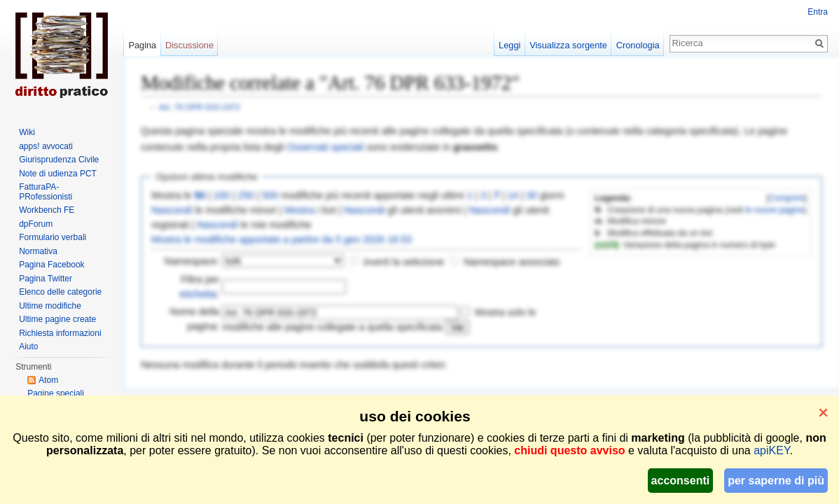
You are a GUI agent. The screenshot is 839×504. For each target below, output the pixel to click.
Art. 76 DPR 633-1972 (200, 107)
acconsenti (681, 481)
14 (513, 195)
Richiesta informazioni (60, 333)
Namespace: (192, 261)
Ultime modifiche (50, 306)
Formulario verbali (53, 237)
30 (532, 195)
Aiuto (28, 346)
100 (221, 195)
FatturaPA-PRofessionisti (46, 192)
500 (270, 195)
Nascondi (172, 210)
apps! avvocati (46, 146)
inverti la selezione (404, 262)
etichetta (198, 294)
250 (245, 195)
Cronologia (638, 45)
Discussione (189, 45)
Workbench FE (47, 210)
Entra (818, 12)
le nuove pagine (775, 210)
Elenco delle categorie (60, 292)
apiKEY (771, 450)
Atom (48, 380)
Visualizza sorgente (568, 45)
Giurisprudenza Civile (59, 160)
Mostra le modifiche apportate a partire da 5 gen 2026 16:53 (282, 239)
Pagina (142, 45)
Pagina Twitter (46, 279)
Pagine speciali (56, 393)
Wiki (27, 132)
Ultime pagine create (57, 319)
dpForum (36, 224)
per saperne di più (776, 481)
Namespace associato (512, 262)
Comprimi (787, 198)
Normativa (38, 251)
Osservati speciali (326, 147)
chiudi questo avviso (569, 450)
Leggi (509, 45)
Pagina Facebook (51, 265)
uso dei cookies (415, 416)
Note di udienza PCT (58, 174)
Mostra (299, 210)
